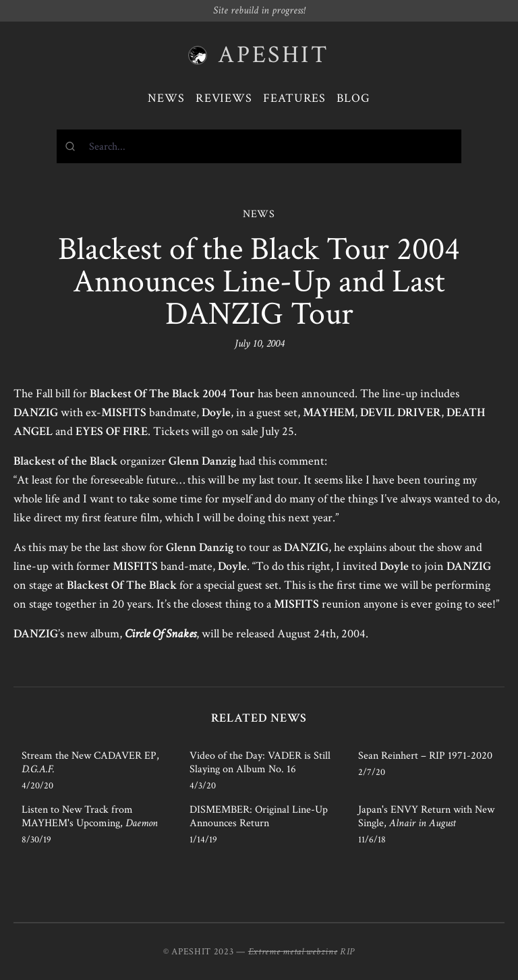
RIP (347, 952)
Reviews (224, 98)
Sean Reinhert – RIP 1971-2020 (425, 756)
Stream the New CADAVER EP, (90, 762)
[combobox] (259, 146)
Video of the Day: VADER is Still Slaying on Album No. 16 (260, 762)
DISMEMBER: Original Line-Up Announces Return (259, 816)
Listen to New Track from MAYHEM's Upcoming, (90, 816)
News (166, 98)
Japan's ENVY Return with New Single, (426, 816)
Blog (353, 98)
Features (294, 98)
